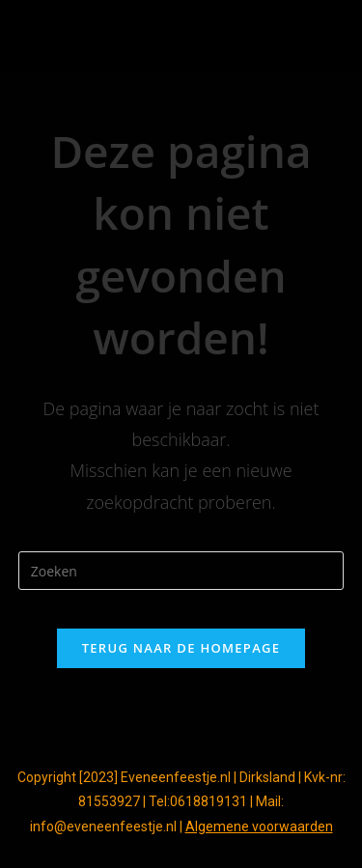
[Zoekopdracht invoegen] (181, 571)
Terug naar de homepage (181, 648)
